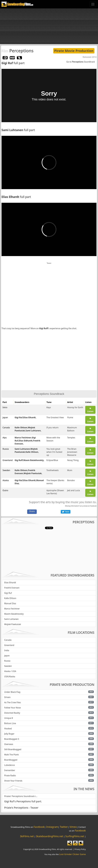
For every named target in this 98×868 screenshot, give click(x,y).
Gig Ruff (19, 460)
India (7, 650)
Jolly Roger (9, 734)
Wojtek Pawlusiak (33, 473)
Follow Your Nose (12, 708)
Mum (70, 470)
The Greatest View (55, 417)
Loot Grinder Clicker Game (72, 854)
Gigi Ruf (7, 63)
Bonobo (71, 480)
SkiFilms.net (27, 836)
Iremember (10, 770)
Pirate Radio (10, 775)
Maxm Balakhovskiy (33, 460)
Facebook (93, 506)
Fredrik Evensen (12, 588)
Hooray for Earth (75, 407)
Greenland (9, 645)
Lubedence (10, 765)
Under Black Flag (12, 692)
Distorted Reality (12, 713)
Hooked (8, 729)
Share (32, 511)
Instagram (52, 827)
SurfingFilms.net (75, 836)
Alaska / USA (10, 671)
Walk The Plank (11, 755)
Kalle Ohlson (21, 428)
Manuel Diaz (10, 603)
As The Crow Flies (13, 702)
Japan (7, 656)
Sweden (8, 666)
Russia (7, 661)
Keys (49, 407)
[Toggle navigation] (93, 4)
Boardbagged (11, 760)
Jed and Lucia (73, 490)
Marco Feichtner (23, 438)
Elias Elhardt (10, 197)
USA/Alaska (10, 676)
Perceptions (17, 51)
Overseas (9, 744)
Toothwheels (53, 470)
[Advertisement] (49, 26)
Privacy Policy (80, 849)
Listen (90, 410)
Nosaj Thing (73, 460)
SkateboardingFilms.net (49, 836)
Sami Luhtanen (12, 130)
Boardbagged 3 (12, 739)
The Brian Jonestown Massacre (72, 452)
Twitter (64, 827)
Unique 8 (9, 718)
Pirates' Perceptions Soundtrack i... (21, 796)
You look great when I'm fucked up (54, 452)
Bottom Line (10, 723)
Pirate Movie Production (74, 51)
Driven (7, 697)
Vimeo (73, 827)
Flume (70, 417)
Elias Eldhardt (26, 441)
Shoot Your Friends (13, 781)
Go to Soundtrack (81, 62)
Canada (8, 640)
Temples (71, 438)
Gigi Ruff (44, 328)
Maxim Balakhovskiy (14, 614)
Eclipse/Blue (52, 460)
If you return (52, 428)
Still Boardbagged (13, 749)
